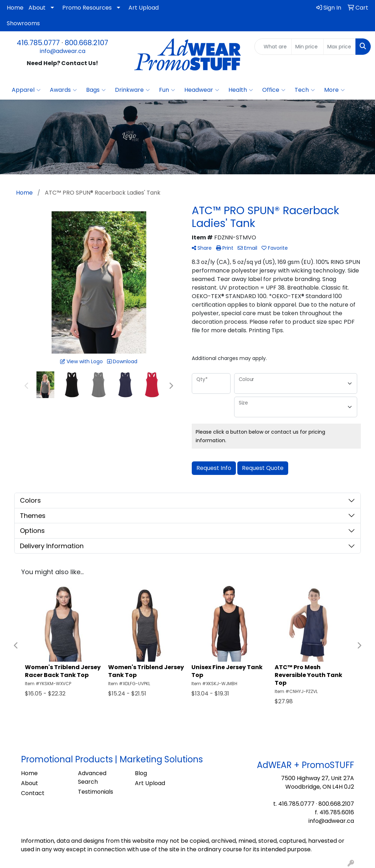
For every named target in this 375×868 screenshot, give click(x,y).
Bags (96, 90)
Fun (167, 90)
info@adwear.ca (63, 51)
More (334, 90)
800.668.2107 (86, 43)
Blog (141, 773)
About (37, 8)
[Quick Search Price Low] (308, 47)
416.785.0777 (38, 43)
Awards (63, 90)
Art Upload (144, 8)
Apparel (26, 90)
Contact (33, 793)
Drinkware (132, 90)
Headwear (202, 90)
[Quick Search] (273, 47)
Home (15, 8)
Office (274, 90)
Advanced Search (92, 777)
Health (241, 90)
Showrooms (23, 23)
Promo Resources (87, 8)
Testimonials (96, 792)
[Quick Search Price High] (340, 47)
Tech (305, 90)
